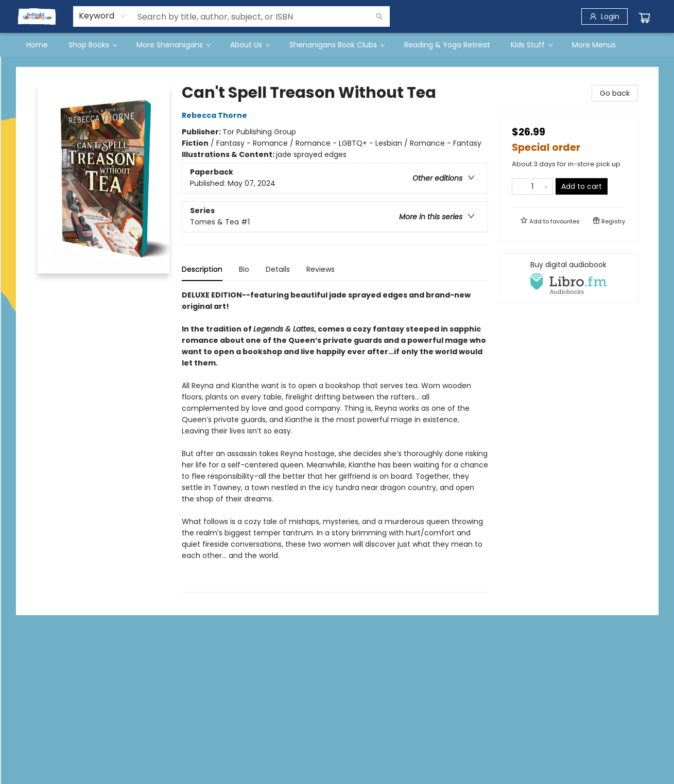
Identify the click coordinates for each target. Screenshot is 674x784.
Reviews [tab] (321, 269)
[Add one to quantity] (546, 186)
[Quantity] (532, 186)
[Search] (379, 16)
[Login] (604, 16)
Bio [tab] (244, 269)
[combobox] (103, 16)
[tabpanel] (335, 441)
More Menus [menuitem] (594, 45)
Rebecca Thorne (216, 115)
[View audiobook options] (568, 278)
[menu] (337, 45)
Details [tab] (278, 269)
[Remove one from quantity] (519, 186)
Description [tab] (202, 269)
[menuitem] (37, 45)
